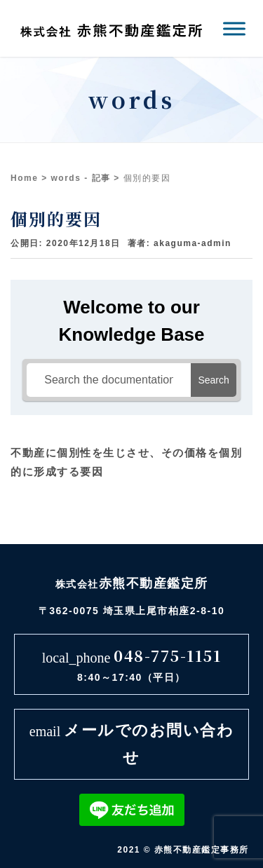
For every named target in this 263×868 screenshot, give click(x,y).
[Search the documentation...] (109, 380)
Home (24, 178)
